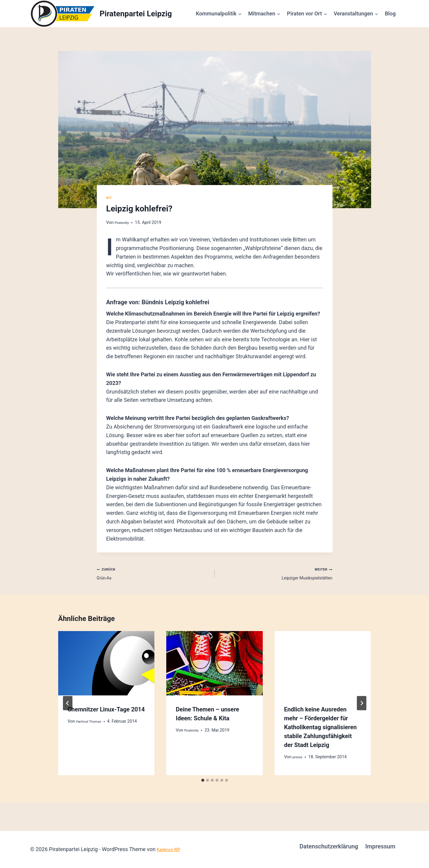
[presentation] (106, 668)
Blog (390, 13)
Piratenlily (124, 223)
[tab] (203, 785)
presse (299, 761)
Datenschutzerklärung (329, 846)
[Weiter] (362, 708)
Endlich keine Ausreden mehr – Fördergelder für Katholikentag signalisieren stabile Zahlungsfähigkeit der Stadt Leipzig (320, 731)
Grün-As (153, 575)
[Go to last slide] (68, 708)
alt (110, 197)
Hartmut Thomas (92, 726)
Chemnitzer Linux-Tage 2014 (106, 713)
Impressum (380, 846)
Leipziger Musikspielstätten (276, 575)
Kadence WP (172, 849)
